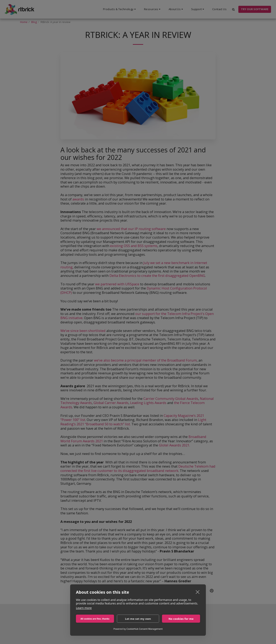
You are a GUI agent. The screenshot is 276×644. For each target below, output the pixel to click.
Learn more (84, 608)
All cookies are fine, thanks (95, 619)
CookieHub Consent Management (145, 629)
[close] (198, 592)
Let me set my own (138, 619)
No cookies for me (181, 619)
